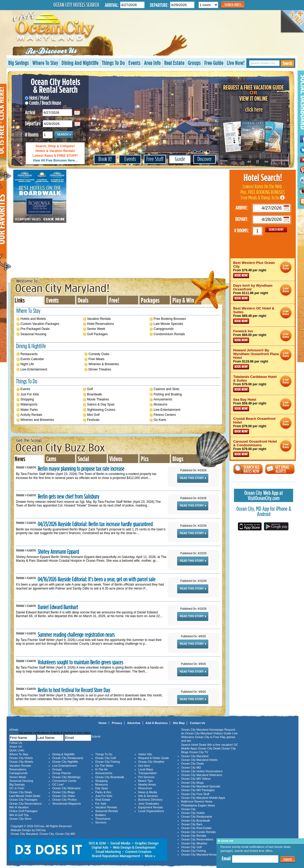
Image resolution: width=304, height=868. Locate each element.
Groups (194, 63)
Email (226, 858)
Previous (249, 162)
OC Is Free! (17, 788)
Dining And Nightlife (80, 63)
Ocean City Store (20, 819)
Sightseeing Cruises (101, 410)
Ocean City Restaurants (68, 758)
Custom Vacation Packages (40, 324)
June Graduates (149, 804)
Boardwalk (94, 394)
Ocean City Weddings (66, 777)
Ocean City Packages (23, 800)
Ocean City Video (64, 796)
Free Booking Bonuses (170, 319)
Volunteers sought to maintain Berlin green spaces (80, 662)
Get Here (144, 766)
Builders (101, 815)
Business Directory (150, 800)
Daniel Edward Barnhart (58, 607)
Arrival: (112, 5)
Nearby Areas (147, 784)
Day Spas (102, 788)
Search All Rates (248, 469)
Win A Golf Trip (19, 815)
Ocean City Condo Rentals (198, 832)
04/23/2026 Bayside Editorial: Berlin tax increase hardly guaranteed (95, 524)
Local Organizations (151, 811)
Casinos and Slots (166, 389)
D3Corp (39, 826)
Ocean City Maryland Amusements (204, 854)
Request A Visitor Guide (154, 758)
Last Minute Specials (168, 324)
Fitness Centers (165, 415)
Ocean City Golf (106, 758)
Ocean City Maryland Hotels (199, 760)
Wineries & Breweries (104, 364)
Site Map (179, 723)
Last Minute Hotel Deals (25, 796)
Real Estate (174, 63)
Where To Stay (45, 63)
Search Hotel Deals (194, 745)
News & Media (148, 792)
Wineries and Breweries (37, 420)
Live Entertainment (64, 766)
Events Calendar (32, 359)
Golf (90, 389)
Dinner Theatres (100, 369)
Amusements (163, 399)
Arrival (30, 112)
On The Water (104, 766)
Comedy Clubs (99, 354)
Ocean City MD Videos (196, 779)
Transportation (148, 773)
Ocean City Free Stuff (195, 794)
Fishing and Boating (168, 394)
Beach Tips (145, 781)
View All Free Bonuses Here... (55, 160)
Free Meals (96, 359)
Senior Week (96, 329)
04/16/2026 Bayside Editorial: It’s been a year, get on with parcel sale (97, 579)
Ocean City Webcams (66, 788)
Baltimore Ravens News (197, 801)
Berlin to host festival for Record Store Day (74, 690)
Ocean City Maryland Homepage (202, 730)
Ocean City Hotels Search (76, 5)
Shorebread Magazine (67, 804)
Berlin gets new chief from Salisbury (68, 497)
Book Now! (241, 276)
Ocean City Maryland (66, 285)
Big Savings (19, 63)
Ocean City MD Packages (198, 790)
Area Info (152, 63)
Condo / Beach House (43, 103)
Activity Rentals (31, 415)
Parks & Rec (103, 792)
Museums (160, 404)
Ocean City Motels (21, 762)
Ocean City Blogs (64, 792)
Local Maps (146, 769)
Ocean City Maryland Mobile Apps (203, 798)
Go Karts (160, 420)
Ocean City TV (199, 752)
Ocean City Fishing (108, 762)
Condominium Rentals (169, 334)
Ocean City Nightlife (65, 762)
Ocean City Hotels (21, 758)
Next (267, 162)
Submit (288, 859)
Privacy (117, 723)
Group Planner (62, 773)
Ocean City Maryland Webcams (202, 775)
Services (101, 822)
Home (103, 723)
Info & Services (148, 796)
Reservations (18, 769)
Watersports (29, 404)
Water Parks (29, 410)
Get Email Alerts (280, 469)
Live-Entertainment (34, 369)
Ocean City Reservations (25, 804)
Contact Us (197, 723)
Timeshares (103, 819)
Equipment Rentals (151, 807)
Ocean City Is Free (207, 737)
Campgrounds (164, 329)
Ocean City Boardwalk (110, 777)
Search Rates (233, 5)
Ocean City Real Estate (196, 828)
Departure (33, 123)
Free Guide (214, 63)
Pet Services (146, 777)
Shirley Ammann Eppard (58, 552)
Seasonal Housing (33, 334)
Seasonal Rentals (107, 811)
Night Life (27, 364)
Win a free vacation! (220, 745)
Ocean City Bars (192, 824)
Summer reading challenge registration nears (76, 635)
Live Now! (236, 63)
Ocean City (47, 834)
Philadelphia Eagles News (198, 805)
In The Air (101, 769)
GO (276, 230)
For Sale (101, 804)
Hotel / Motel (37, 98)
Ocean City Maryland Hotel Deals (286, 267)
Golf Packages (97, 334)
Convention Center (64, 781)
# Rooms (32, 134)
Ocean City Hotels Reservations (202, 771)
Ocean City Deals (21, 792)
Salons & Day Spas (101, 404)
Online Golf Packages (23, 811)
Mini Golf (93, 415)
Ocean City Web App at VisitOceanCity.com (264, 495)
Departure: (159, 5)
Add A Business (157, 723)
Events (134, 63)
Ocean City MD (65, 834)
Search (287, 63)
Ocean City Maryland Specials (201, 786)
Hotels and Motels (33, 319)
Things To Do (113, 63)
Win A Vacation (19, 807)
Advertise (134, 723)
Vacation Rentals (99, 319)
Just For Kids (30, 394)
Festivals (93, 420)
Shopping (27, 399)
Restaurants (29, 354)
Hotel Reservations (100, 324)
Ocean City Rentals (194, 836)
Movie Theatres (98, 399)
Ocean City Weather (151, 762)
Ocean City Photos (64, 800)
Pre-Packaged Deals (35, 329)
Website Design (21, 830)
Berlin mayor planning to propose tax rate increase (81, 469)
